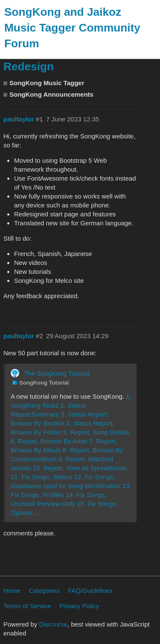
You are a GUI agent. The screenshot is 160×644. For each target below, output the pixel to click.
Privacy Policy (79, 606)
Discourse (53, 624)
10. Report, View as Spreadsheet (80, 468)
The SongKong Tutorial (57, 373)
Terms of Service (27, 606)
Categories (44, 591)
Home (12, 591)
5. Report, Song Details (96, 432)
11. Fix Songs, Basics (41, 477)
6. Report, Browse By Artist (49, 441)
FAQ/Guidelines (90, 591)
